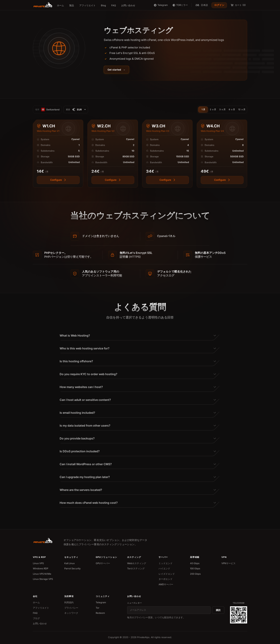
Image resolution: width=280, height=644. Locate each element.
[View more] (58, 181)
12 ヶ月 (242, 109)
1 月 (203, 109)
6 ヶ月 (232, 109)
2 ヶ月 (213, 109)
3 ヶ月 (222, 109)
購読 (218, 610)
